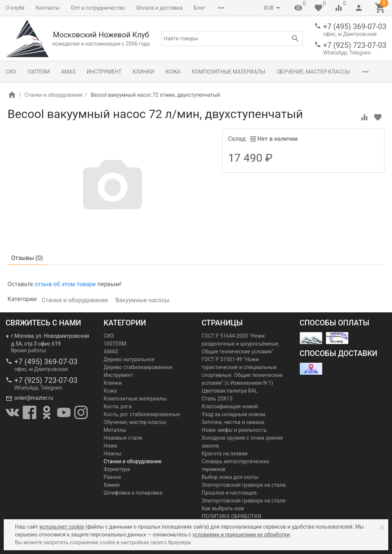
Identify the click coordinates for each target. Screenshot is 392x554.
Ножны (113, 454)
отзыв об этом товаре (65, 284)
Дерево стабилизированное (138, 367)
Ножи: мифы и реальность (234, 430)
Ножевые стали (123, 438)
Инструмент (104, 72)
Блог (200, 8)
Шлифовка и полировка (133, 493)
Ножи (111, 446)
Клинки (143, 72)
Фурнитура (117, 469)
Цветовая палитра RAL (230, 391)
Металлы (115, 430)
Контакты (48, 8)
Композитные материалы (228, 72)
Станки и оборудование (54, 95)
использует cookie (62, 527)
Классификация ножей (230, 406)
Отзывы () (27, 258)
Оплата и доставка (159, 8)
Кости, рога (118, 406)
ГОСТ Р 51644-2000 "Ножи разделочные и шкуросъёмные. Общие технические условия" (241, 344)
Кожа (173, 72)
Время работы (29, 350)
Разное (113, 477)
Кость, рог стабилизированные (142, 414)
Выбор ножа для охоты (230, 477)
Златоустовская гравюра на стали (244, 501)
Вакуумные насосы (142, 300)
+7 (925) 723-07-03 (355, 45)
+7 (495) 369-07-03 (355, 27)
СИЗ (11, 72)
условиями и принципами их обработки (241, 535)
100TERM (38, 72)
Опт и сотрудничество (98, 8)
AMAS (68, 72)
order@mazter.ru (34, 398)
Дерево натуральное (129, 359)
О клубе (15, 8)
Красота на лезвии (225, 454)
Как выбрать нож (223, 508)
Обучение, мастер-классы (313, 72)
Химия (112, 485)
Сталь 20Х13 (217, 399)
